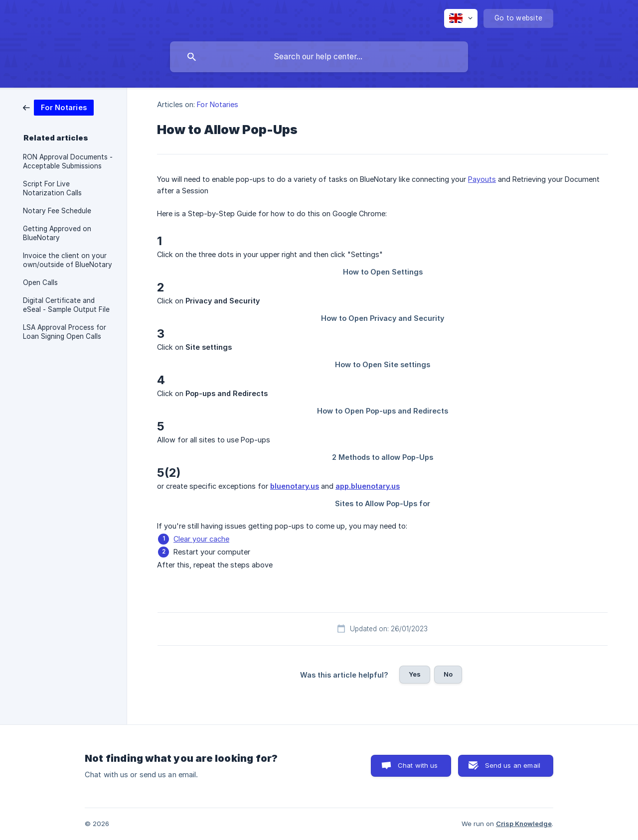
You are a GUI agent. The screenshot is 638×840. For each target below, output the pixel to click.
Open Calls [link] (40, 282)
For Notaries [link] (218, 104)
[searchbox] (319, 57)
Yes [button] (415, 674)
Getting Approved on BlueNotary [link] (57, 233)
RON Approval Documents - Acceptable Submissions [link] (68, 161)
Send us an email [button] (513, 765)
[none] (461, 18)
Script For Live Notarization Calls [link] (52, 188)
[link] (58, 107)
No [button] (448, 674)
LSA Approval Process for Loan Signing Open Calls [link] (65, 332)
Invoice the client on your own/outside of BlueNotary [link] (68, 260)
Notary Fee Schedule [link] (57, 211)
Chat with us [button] (418, 765)
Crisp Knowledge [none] (524, 824)
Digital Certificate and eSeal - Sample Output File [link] (66, 305)
